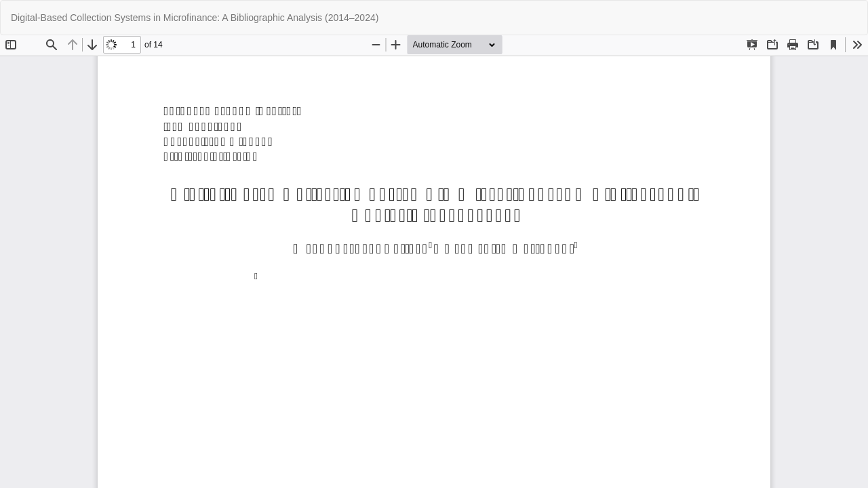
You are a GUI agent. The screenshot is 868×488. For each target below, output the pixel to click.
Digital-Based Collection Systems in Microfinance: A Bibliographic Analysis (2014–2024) (195, 18)
